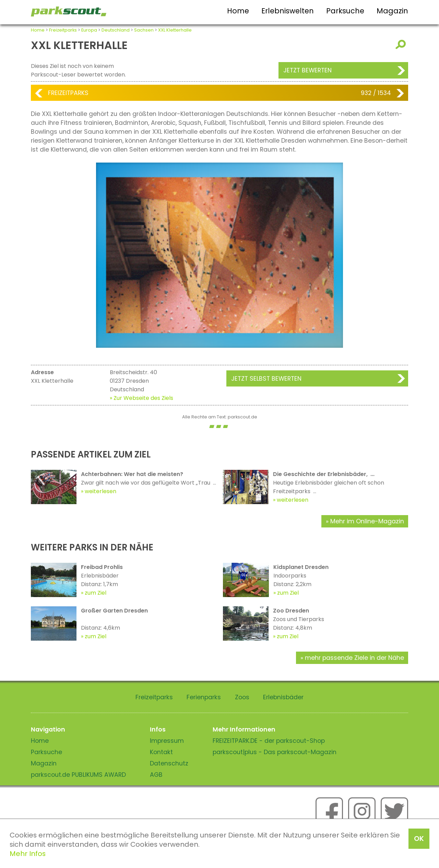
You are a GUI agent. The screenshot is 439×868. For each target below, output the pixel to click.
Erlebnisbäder (283, 697)
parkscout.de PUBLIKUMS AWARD (78, 775)
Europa (89, 30)
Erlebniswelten (288, 11)
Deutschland (116, 30)
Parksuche (345, 11)
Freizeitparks (63, 30)
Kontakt (161, 752)
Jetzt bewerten (307, 70)
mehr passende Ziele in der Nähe (354, 658)
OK (419, 839)
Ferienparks (204, 697)
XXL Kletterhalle (175, 30)
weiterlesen (100, 491)
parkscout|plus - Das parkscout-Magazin (275, 752)
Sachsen (144, 30)
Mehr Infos (28, 854)
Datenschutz (169, 763)
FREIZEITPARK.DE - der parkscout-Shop (269, 741)
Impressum (167, 741)
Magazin (392, 11)
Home (238, 11)
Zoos (242, 697)
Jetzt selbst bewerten (266, 379)
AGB (156, 775)
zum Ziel (96, 593)
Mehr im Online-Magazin (367, 521)
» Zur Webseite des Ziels (141, 398)
